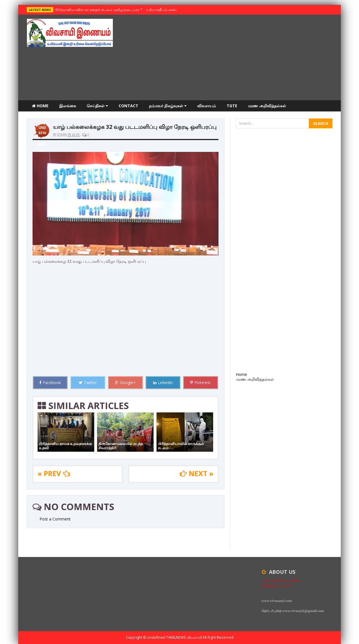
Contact (128, 106)
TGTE (232, 106)
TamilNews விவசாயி (184, 637)
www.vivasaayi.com (277, 601)
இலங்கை (68, 106)
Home (40, 106)
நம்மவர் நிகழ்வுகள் (168, 106)
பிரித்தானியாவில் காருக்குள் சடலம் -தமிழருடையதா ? (97, 10)
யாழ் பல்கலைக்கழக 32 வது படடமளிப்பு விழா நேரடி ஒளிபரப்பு (135, 127)
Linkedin (163, 382)
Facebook (50, 382)
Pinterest (200, 382)
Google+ (125, 382)
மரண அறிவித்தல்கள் (267, 106)
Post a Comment (55, 519)
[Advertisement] (230, 58)
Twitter (88, 382)
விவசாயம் (207, 106)
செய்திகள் (97, 106)
